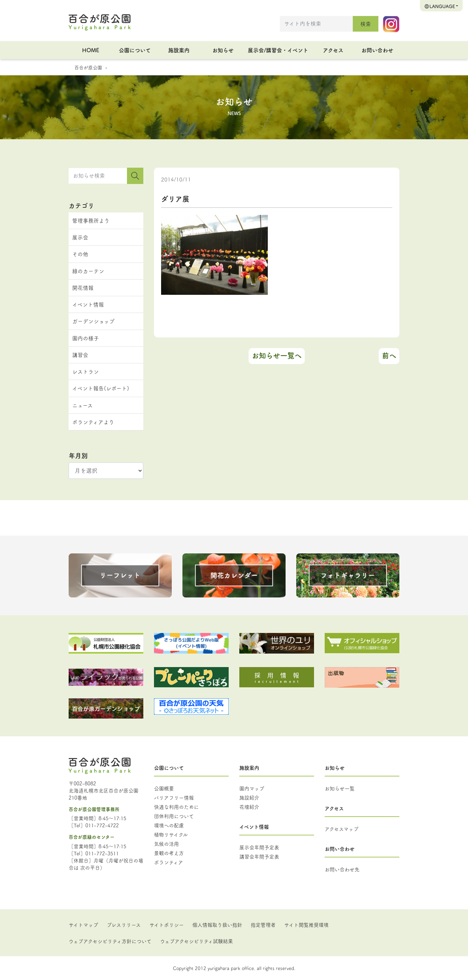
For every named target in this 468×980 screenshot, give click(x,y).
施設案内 (179, 50)
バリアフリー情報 (174, 797)
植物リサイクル (171, 834)
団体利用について (174, 816)
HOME (91, 50)
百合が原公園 (88, 67)
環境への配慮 (169, 825)
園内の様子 (86, 338)
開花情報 (83, 288)
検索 (366, 24)
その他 (80, 254)
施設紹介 (249, 797)
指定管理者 (263, 925)
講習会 (80, 355)
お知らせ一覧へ (277, 355)
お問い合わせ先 (342, 869)
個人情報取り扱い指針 (217, 925)
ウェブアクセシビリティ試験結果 (196, 941)
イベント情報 (88, 304)
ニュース (83, 405)
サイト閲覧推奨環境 (306, 925)
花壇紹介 (249, 807)
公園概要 (164, 788)
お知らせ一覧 (340, 788)
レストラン (86, 371)
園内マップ (252, 788)
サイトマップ (83, 925)
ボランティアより (93, 422)
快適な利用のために (176, 807)
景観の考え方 (169, 853)
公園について (135, 50)
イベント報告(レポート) (101, 388)
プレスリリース (124, 925)
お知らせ (223, 50)
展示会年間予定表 (259, 847)
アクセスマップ (342, 829)
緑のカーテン (88, 271)
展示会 (80, 237)
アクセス (333, 50)
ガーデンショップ (93, 321)
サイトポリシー (167, 925)
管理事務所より (91, 220)
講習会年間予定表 (259, 856)
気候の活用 (166, 844)
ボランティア (169, 862)
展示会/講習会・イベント (278, 50)
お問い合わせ (377, 50)
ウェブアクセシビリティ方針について (110, 941)
